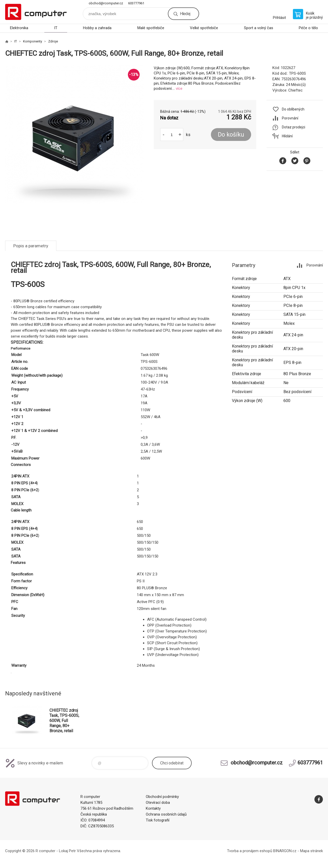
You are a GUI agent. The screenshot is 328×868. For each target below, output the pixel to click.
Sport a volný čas (259, 28)
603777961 (136, 3)
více (179, 88)
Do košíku (231, 135)
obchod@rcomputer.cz (106, 3)
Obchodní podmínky (162, 797)
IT (56, 28)
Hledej (185, 14)
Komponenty (33, 41)
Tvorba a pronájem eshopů (250, 851)
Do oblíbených (293, 109)
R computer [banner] (36, 12)
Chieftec (295, 90)
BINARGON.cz (285, 851)
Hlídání (287, 136)
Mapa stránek (311, 851)
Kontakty (153, 808)
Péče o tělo (308, 28)
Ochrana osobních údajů (166, 814)
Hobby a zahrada (97, 28)
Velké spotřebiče (204, 28)
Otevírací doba (158, 803)
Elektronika (19, 28)
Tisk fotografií (158, 820)
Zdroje (53, 41)
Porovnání (290, 118)
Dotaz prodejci (294, 127)
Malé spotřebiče (151, 28)
